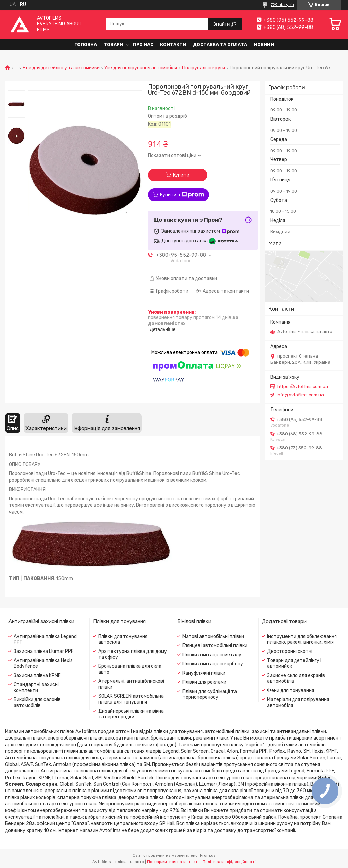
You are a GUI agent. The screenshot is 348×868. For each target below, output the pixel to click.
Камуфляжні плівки (204, 673)
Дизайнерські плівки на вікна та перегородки (131, 714)
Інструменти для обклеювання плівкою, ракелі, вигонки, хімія (302, 639)
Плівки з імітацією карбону (213, 664)
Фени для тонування (291, 690)
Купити (181, 175)
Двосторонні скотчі (290, 651)
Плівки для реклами (204, 682)
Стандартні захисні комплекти (36, 688)
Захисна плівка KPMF (37, 675)
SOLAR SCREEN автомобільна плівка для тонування (131, 699)
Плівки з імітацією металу (212, 655)
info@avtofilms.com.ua (300, 395)
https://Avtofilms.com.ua (303, 387)
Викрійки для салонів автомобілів (37, 702)
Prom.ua (208, 855)
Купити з (182, 195)
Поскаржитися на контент (173, 862)
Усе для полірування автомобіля (141, 68)
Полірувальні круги (204, 68)
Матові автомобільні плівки (213, 636)
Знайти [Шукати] (222, 24)
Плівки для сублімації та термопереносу (210, 694)
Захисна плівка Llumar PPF (44, 651)
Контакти (173, 44)
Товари (113, 44)
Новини (264, 44)
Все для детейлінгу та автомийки (61, 68)
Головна (86, 44)
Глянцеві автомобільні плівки (215, 646)
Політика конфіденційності (229, 862)
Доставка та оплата (220, 44)
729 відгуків (282, 5)
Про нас (143, 44)
